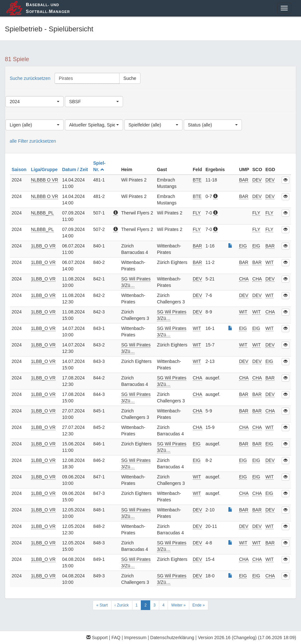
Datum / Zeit (76, 169)
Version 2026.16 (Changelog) (227, 638)
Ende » (199, 605)
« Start (102, 605)
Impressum (135, 638)
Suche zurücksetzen (30, 78)
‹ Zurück (122, 605)
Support (97, 638)
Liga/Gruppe (45, 169)
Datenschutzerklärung (172, 638)
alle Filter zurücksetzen (33, 141)
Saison (20, 169)
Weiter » (178, 605)
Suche (130, 78)
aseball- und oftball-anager (48, 8)
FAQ (116, 638)
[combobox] (35, 102)
